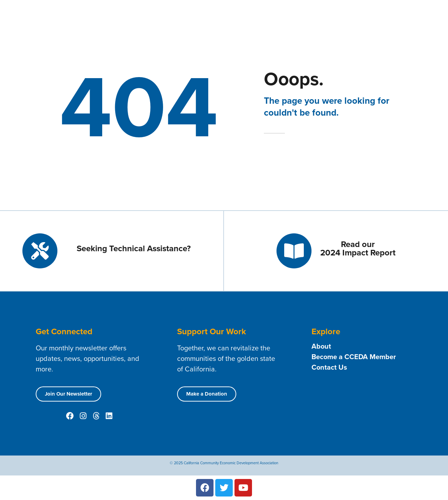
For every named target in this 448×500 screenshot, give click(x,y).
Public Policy (374, 25)
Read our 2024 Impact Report (358, 248)
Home (214, 14)
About (240, 14)
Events (270, 25)
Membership (278, 14)
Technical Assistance (332, 14)
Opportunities (331, 25)
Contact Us (381, 14)
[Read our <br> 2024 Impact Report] (294, 251)
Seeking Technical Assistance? (134, 248)
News (296, 25)
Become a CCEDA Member (354, 357)
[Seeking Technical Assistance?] (40, 251)
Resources (418, 14)
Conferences (419, 25)
